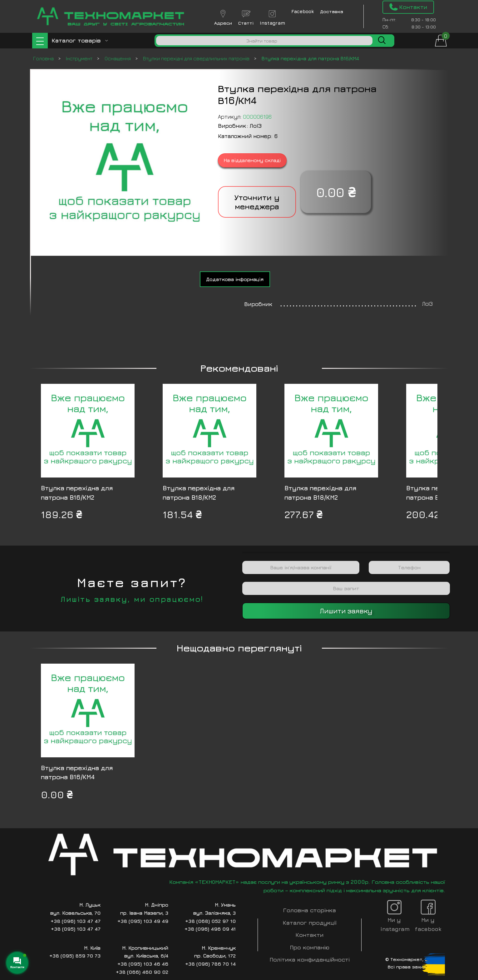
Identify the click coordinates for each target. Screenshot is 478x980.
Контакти (310, 935)
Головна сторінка (310, 910)
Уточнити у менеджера (257, 202)
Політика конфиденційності (310, 960)
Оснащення (118, 58)
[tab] (235, 279)
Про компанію (310, 947)
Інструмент (80, 58)
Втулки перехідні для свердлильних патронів (197, 58)
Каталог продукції (310, 923)
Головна (44, 58)
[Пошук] (264, 41)
